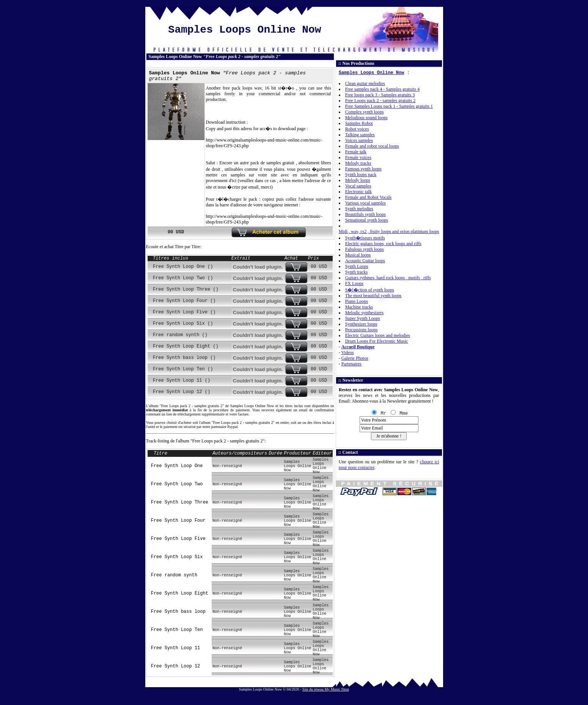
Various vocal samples (366, 203)
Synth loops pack (361, 175)
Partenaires (351, 364)
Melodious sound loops (366, 118)
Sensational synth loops (367, 220)
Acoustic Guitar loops (365, 261)
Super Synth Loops (363, 318)
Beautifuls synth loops (366, 214)
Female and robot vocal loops (372, 146)
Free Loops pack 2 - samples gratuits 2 (380, 101)
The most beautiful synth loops (373, 296)
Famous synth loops (363, 169)
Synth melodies (359, 209)
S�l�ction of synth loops (370, 290)
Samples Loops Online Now (372, 73)
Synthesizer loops (361, 324)
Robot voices (357, 129)
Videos (347, 352)
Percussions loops (362, 330)
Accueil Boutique (358, 347)
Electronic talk (358, 192)
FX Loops (354, 283)
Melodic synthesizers (365, 313)
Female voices (358, 157)
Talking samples (360, 135)
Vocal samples (358, 186)
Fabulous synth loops (365, 249)
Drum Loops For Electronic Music (377, 341)
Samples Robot (359, 123)
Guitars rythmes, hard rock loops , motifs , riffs (388, 278)
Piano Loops (357, 301)
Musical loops (358, 255)
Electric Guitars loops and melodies (378, 335)
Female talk (356, 152)
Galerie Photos (355, 358)
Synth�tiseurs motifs (365, 238)
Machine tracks (359, 307)
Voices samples (359, 140)
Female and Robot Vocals (369, 197)
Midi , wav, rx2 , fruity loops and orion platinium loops (389, 231)
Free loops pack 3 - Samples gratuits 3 (380, 95)
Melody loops (358, 180)
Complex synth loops (365, 112)
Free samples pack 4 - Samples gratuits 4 (382, 89)
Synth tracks (357, 272)
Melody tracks (358, 163)
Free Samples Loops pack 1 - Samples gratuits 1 (389, 106)
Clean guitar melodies (365, 83)
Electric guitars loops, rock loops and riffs (383, 244)
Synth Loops (357, 266)
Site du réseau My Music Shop (326, 689)
